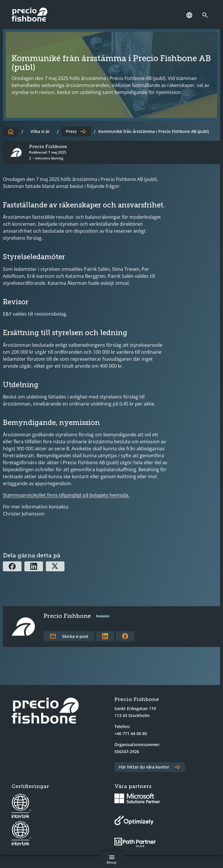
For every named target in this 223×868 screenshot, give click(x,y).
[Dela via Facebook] (12, 566)
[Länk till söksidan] (206, 15)
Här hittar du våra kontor (144, 767)
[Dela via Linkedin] (34, 566)
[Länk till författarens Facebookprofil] (125, 636)
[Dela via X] (55, 566)
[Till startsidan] (11, 131)
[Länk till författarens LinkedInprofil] (105, 636)
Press (71, 131)
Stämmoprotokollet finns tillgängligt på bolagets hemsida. (66, 495)
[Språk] (189, 15)
